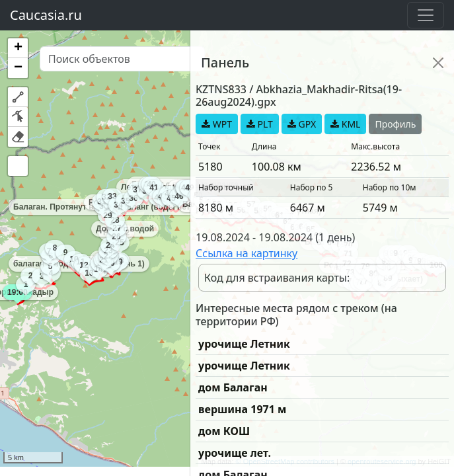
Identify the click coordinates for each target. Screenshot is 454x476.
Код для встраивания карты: (277, 278)
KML (345, 124)
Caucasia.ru (46, 15)
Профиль (395, 124)
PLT (260, 124)
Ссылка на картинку (246, 253)
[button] (18, 48)
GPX (302, 124)
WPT (217, 124)
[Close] (438, 63)
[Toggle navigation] (426, 15)
